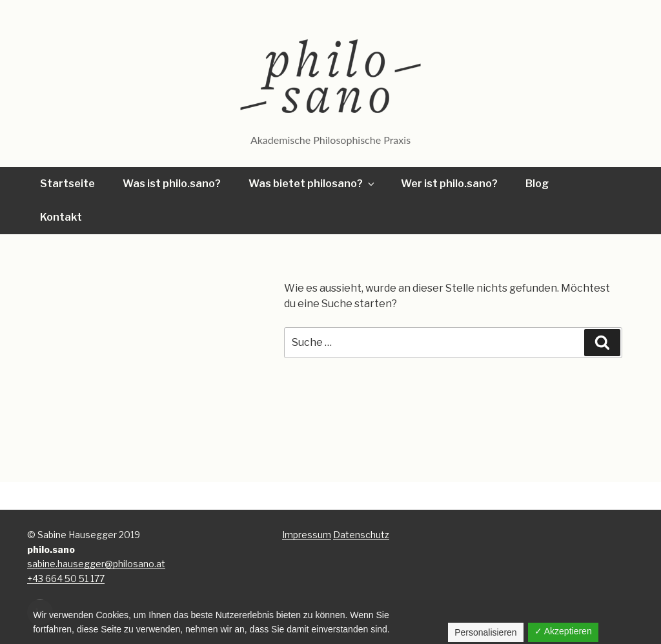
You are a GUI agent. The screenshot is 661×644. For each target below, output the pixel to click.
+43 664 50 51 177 (66, 579)
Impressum (307, 535)
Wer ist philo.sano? (449, 184)
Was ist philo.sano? (172, 184)
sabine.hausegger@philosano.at (96, 564)
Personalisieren (486, 632)
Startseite (67, 184)
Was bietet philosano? (312, 184)
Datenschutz (361, 535)
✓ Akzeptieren (563, 631)
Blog (537, 184)
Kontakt (61, 217)
